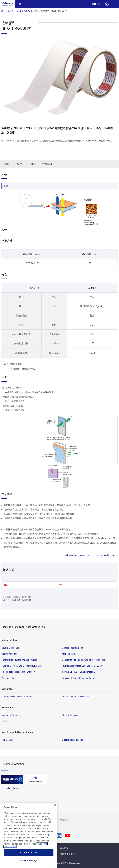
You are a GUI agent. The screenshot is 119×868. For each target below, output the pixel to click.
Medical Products (70, 715)
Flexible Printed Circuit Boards (76, 697)
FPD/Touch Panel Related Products (18, 697)
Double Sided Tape (10, 648)
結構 (6, 164)
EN (100, 4)
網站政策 (64, 848)
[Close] (55, 821)
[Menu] (115, 4)
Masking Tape (69, 654)
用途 (33, 164)
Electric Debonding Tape (73, 740)
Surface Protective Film (73, 648)
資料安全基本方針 (68, 854)
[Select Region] (107, 4)
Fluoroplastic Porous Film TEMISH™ (18, 672)
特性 (20, 164)
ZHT (94, 4)
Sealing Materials (9, 654)
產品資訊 (11, 11)
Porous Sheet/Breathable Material (79, 672)
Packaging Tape (9, 678)
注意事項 (47, 164)
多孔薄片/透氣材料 (28, 11)
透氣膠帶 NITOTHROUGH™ (54, 11)
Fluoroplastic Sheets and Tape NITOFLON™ (83, 666)
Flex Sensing (7, 740)
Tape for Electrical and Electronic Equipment (22, 666)
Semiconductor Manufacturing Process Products (84, 660)
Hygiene (5, 721)
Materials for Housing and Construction (19, 660)
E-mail (60, 585)
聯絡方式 (64, 820)
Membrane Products (11, 715)
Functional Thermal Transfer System (79, 678)
